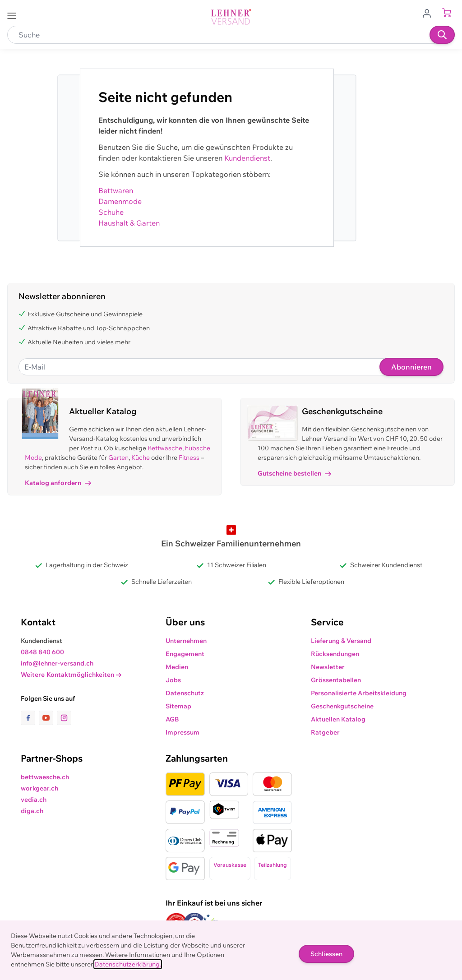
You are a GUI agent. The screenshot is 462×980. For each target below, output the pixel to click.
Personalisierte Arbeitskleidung (359, 693)
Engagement (185, 654)
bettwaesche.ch (45, 777)
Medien (177, 667)
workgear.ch (39, 788)
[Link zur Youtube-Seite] (48, 718)
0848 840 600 (42, 652)
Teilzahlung (273, 865)
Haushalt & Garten (129, 223)
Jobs (173, 680)
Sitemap (178, 706)
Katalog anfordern (58, 483)
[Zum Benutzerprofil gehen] (430, 13)
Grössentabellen (336, 680)
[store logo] (231, 17)
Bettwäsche (165, 448)
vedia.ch (34, 800)
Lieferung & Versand (341, 641)
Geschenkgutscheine (342, 706)
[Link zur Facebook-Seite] (30, 718)
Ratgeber (325, 732)
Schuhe (111, 212)
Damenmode (120, 201)
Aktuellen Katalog (338, 719)
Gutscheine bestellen (294, 473)
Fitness (189, 458)
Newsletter (328, 667)
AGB (172, 719)
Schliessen (326, 954)
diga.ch (32, 811)
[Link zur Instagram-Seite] (64, 718)
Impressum (182, 732)
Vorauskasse (230, 865)
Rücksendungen (335, 654)
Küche (141, 458)
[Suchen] (442, 35)
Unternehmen (186, 641)
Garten (118, 458)
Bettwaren (116, 190)
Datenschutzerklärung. (128, 964)
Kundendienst (247, 158)
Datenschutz (185, 693)
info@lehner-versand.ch (57, 663)
